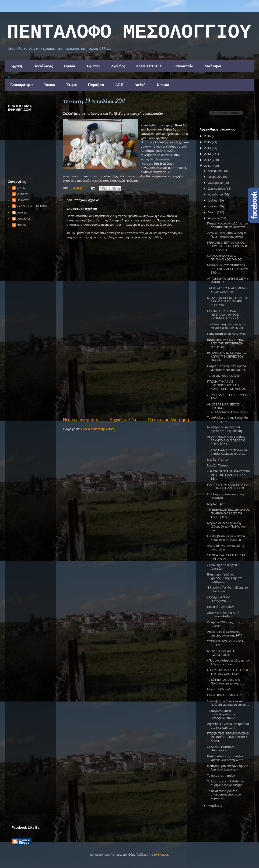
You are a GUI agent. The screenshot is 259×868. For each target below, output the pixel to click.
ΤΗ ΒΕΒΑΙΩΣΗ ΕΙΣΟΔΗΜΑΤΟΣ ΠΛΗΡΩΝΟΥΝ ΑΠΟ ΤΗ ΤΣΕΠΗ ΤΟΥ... (228, 513)
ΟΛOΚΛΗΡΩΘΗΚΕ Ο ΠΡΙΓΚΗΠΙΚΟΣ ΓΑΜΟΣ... (226, 258)
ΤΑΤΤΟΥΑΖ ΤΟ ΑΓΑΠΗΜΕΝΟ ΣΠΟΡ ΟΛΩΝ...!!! (227, 290)
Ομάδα (70, 66)
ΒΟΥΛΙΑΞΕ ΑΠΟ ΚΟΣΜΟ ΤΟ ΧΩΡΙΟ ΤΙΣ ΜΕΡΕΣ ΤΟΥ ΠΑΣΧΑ (226, 356)
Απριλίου (214, 218)
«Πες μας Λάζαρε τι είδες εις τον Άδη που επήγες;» (228, 662)
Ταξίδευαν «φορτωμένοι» (224, 376)
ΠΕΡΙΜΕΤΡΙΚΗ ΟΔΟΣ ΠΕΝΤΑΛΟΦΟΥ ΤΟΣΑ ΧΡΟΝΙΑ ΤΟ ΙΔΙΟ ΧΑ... (224, 315)
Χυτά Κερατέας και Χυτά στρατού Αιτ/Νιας (223, 615)
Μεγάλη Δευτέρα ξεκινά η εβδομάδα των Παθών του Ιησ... (226, 527)
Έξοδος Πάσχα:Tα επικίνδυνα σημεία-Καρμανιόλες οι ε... (227, 452)
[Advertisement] (126, 382)
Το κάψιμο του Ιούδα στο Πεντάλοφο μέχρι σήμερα (226, 682)
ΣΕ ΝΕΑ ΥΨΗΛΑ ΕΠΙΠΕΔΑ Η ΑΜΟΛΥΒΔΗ (227, 557)
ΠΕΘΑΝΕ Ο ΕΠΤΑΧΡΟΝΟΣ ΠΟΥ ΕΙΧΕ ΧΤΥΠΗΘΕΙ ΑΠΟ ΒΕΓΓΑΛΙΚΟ (228, 246)
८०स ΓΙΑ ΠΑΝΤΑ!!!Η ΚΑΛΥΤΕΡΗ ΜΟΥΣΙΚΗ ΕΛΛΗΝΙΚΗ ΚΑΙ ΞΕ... (228, 475)
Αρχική (16, 66)
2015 (208, 142)
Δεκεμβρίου (216, 171)
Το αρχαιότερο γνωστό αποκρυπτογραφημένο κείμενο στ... (224, 795)
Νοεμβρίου (216, 177)
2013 (208, 154)
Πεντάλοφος (43, 66)
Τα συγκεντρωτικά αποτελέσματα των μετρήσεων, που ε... (222, 714)
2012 (208, 160)
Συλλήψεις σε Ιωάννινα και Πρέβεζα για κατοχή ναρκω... (228, 703)
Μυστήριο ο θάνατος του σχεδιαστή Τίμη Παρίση (224, 429)
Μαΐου (212, 212)
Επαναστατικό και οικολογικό (226, 334)
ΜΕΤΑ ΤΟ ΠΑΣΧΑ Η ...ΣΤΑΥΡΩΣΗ (220, 653)
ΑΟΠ (119, 85)
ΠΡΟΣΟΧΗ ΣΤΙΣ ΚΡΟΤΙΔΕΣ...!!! (229, 695)
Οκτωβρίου (216, 183)
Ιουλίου (213, 201)
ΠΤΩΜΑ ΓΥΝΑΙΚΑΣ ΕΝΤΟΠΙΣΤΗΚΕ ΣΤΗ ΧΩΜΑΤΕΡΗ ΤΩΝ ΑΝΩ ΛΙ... (227, 385)
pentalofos (24, 219)
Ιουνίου (213, 206)
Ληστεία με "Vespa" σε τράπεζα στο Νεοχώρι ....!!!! (228, 726)
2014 (208, 148)
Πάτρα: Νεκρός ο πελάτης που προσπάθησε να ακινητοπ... (227, 225)
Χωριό (71, 85)
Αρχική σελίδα (123, 420)
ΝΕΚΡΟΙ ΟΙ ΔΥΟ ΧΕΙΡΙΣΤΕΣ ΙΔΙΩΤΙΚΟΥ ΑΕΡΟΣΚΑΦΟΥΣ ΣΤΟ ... (228, 269)
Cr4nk (21, 188)
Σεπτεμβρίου (217, 189)
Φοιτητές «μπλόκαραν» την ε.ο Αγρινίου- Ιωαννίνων (227, 768)
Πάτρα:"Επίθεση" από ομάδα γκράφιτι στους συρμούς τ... (227, 368)
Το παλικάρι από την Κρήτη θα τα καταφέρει (227, 419)
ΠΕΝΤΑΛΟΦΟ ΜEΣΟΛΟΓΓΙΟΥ (129, 33)
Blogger (163, 855)
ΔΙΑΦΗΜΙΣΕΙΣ (149, 66)
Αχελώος (118, 66)
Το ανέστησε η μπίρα (221, 776)
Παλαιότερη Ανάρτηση (168, 420)
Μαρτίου (214, 806)
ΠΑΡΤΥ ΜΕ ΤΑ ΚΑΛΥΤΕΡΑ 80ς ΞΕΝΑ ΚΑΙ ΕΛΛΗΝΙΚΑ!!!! (228, 486)
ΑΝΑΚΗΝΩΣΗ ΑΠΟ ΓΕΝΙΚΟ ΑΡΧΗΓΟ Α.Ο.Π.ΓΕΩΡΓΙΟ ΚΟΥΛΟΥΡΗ (226, 440)
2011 (208, 166)
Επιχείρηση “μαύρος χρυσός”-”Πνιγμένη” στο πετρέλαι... (225, 578)
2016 (208, 136)
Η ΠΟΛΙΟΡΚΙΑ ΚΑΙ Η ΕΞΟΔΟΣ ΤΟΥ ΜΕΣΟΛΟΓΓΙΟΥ (228, 672)
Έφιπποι (93, 66)
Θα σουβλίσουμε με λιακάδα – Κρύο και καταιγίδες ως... (227, 538)
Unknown (23, 194)
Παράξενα (96, 85)
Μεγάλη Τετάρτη (218, 465)
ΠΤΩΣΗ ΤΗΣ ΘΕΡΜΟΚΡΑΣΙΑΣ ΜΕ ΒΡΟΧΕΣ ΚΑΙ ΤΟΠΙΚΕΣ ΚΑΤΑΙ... (228, 737)
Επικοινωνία (183, 66)
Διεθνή (140, 85)
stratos (21, 225)
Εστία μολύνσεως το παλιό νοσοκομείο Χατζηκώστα (225, 758)
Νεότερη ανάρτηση (81, 420)
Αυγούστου (216, 194)
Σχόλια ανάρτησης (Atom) (98, 429)
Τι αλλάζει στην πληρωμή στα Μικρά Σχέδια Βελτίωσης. (227, 326)
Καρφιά (163, 85)
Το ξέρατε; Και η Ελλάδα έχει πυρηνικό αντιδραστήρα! (226, 783)
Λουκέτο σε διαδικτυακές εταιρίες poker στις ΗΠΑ (225, 634)
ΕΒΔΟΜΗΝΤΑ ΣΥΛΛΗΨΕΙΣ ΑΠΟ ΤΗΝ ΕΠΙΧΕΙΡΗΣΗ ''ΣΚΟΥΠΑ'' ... (225, 343)
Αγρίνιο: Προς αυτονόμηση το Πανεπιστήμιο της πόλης (227, 235)
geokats (22, 212)
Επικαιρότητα (21, 85)
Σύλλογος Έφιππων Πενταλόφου (220, 749)
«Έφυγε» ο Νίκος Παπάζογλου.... (219, 599)
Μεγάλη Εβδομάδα (220, 689)
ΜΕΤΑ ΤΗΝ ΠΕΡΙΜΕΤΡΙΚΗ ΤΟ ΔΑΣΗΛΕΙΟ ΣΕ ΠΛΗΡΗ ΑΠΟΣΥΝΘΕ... (228, 301)
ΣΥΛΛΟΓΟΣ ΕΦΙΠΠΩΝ (32, 206)
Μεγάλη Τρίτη (216, 504)
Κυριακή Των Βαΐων (220, 607)
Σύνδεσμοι (213, 66)
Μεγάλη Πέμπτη (218, 460)
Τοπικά (49, 85)
